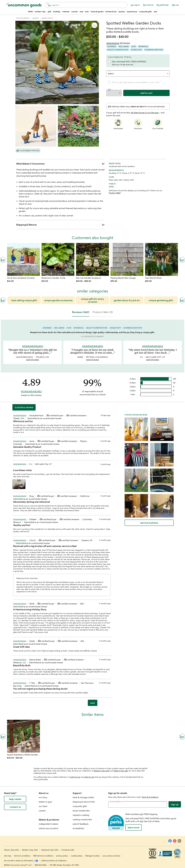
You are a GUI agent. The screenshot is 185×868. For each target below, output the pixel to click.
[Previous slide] (3, 300)
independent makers (48, 824)
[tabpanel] (92, 514)
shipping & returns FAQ (84, 802)
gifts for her (75, 777)
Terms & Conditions (150, 797)
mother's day (40, 12)
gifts (50, 12)
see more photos (149, 523)
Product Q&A (115, 193)
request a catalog (81, 815)
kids (87, 12)
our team (43, 806)
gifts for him (89, 777)
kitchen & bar (111, 12)
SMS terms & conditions (43, 856)
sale (155, 12)
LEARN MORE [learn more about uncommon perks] (134, 827)
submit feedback (81, 824)
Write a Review (24, 407)
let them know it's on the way (145, 113)
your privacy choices (111, 856)
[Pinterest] (175, 841)
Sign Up (175, 804)
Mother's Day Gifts (30, 850)
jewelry (122, 12)
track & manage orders (83, 797)
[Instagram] (179, 841)
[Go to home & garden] (23, 18)
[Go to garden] (35, 18)
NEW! (30, 12)
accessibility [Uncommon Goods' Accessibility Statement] (78, 828)
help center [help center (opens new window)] (15, 799)
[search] (48, 5)
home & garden (97, 12)
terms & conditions (22, 856)
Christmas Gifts (68, 850)
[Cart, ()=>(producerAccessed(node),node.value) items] (175, 5)
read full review (32, 360)
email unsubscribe (81, 811)
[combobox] (86, 5)
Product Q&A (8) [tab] (103, 312)
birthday (57, 12)
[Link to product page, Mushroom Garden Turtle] (58, 259)
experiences (132, 12)
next (93, 703)
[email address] (138, 804)
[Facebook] (170, 841)
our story (43, 797)
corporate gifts (145, 12)
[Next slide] (182, 300)
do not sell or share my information (21, 861)
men (82, 12)
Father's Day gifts (121, 771)
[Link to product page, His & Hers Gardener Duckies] (23, 259)
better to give (45, 802)
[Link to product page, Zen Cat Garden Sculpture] (92, 259)
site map (8, 856)
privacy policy (62, 856)
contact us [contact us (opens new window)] (15, 807)
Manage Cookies (92, 856)
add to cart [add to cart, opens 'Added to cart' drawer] (146, 93)
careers (42, 811)
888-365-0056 (41, 865)
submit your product (49, 828)
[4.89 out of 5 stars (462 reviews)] (118, 43)
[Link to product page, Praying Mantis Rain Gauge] (127, 259)
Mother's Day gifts (102, 771)
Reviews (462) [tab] (81, 312)
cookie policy (77, 856)
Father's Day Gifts (12, 850)
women (75, 12)
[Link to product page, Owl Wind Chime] (162, 259)
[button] (94, 25)
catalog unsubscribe (82, 819)
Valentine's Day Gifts (50, 850)
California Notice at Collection (54, 861)
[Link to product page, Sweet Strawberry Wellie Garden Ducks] (23, 736)
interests (66, 12)
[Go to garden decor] (47, 18)
